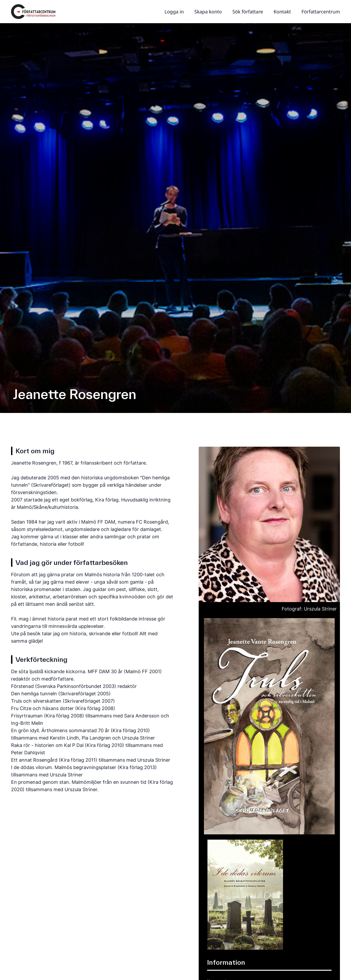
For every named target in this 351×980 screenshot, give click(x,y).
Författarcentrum (321, 12)
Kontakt (282, 12)
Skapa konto (208, 12)
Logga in (174, 12)
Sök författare (248, 12)
